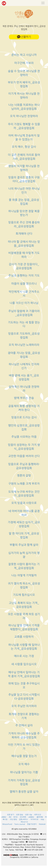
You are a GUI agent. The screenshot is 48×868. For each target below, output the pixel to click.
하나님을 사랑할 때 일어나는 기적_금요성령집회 (24, 647)
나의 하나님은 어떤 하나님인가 (24, 191)
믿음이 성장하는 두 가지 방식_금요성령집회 (24, 447)
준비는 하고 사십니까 (24, 55)
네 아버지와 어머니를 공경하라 (24, 513)
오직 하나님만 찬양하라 (24, 116)
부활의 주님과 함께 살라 (24, 545)
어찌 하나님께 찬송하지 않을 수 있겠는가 (24, 137)
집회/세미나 (23, 819)
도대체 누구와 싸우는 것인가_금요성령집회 (24, 494)
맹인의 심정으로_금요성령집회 (24, 427)
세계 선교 (38, 815)
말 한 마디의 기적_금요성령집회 (24, 535)
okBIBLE (31, 817)
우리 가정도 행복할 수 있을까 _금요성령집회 (24, 126)
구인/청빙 (13, 819)
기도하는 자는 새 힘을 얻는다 (24, 324)
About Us (24, 822)
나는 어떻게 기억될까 (24, 575)
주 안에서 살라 (24, 725)
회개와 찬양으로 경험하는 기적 (24, 716)
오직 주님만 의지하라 (24, 706)
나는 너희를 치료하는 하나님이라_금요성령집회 (24, 107)
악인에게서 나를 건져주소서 (24, 294)
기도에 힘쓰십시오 (24, 595)
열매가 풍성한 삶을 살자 (24, 792)
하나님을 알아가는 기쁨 (24, 772)
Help (42, 819)
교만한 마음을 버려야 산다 (24, 456)
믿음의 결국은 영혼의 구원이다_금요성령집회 (24, 179)
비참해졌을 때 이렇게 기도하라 (24, 255)
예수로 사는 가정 (24, 656)
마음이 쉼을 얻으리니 (24, 284)
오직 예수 (24, 764)
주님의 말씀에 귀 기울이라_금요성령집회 (24, 313)
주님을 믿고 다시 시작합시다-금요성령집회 (24, 697)
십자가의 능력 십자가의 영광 (24, 555)
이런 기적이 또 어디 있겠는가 (24, 747)
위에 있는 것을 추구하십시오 (24, 685)
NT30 (15, 817)
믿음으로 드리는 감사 (24, 417)
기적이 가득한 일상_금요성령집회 (24, 782)
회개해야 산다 (24, 234)
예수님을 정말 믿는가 (24, 756)
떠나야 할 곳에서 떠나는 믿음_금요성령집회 (24, 244)
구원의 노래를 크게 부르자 (24, 484)
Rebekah (42, 824)
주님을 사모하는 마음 (24, 437)
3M (10, 817)
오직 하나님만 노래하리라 (24, 345)
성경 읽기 (10, 815)
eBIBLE (4, 817)
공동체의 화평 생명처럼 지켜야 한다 (24, 408)
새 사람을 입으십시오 (24, 664)
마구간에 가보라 (24, 63)
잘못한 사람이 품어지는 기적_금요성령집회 (24, 566)
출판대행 (40, 817)
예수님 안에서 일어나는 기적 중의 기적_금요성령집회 (24, 674)
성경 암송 (20, 815)
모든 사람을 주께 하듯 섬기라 (24, 616)
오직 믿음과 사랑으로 (24, 503)
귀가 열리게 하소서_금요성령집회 (24, 585)
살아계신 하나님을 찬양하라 (24, 389)
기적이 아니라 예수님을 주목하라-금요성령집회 (24, 735)
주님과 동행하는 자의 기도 (24, 275)
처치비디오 (34, 819)
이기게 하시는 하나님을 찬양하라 (24, 96)
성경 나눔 (29, 815)
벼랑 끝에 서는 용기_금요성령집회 (24, 377)
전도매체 (23, 817)
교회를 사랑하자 (24, 637)
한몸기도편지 (32, 824)
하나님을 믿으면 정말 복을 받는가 (24, 213)
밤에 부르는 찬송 (24, 398)
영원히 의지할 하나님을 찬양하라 (24, 168)
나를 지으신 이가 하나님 (24, 303)
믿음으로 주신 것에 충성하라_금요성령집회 (24, 224)
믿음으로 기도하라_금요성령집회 (24, 336)
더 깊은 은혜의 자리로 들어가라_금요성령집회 (24, 157)
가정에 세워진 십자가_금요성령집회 (24, 524)
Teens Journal (20, 824)
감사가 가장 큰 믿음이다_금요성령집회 (24, 266)
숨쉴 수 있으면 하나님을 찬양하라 (24, 73)
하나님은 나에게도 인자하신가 (24, 366)
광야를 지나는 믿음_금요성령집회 (24, 355)
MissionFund (7, 824)
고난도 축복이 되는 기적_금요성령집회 (24, 605)
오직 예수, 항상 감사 (24, 147)
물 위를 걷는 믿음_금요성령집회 (24, 202)
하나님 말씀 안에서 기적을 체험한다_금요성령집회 (24, 627)
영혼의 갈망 (24, 475)
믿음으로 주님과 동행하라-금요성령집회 (24, 466)
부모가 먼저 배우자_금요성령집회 (24, 84)
